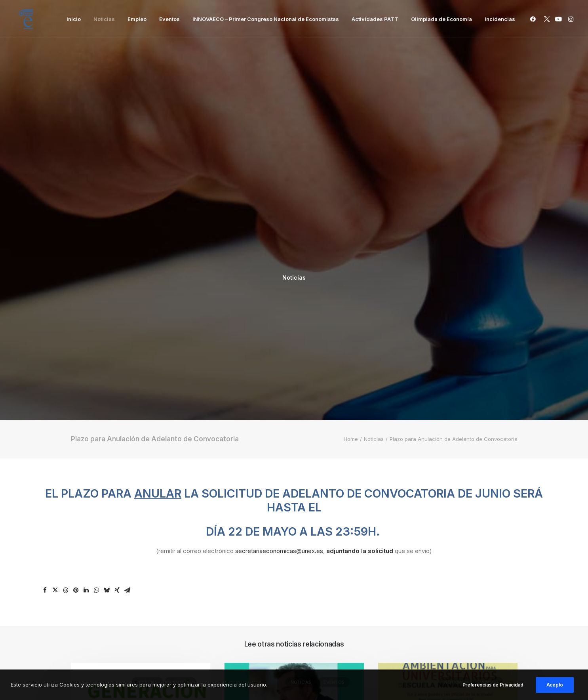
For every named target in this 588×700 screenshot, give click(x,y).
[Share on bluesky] (107, 341)
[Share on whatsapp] (97, 341)
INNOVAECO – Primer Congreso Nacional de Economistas (266, 19)
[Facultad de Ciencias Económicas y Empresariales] (26, 19)
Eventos (169, 19)
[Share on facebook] (45, 341)
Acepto (555, 688)
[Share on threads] (66, 341)
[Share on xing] (117, 341)
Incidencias (500, 19)
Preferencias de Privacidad (493, 688)
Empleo (137, 19)
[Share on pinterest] (76, 341)
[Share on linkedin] (86, 341)
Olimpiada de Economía (441, 19)
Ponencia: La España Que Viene (288, 538)
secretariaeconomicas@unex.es (279, 302)
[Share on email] (127, 341)
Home (351, 190)
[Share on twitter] (55, 341)
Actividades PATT (375, 19)
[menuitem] (74, 19)
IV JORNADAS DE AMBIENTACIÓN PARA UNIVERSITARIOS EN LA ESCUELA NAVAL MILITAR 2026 (445, 548)
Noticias (104, 19)
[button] (534, 19)
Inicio (74, 19)
